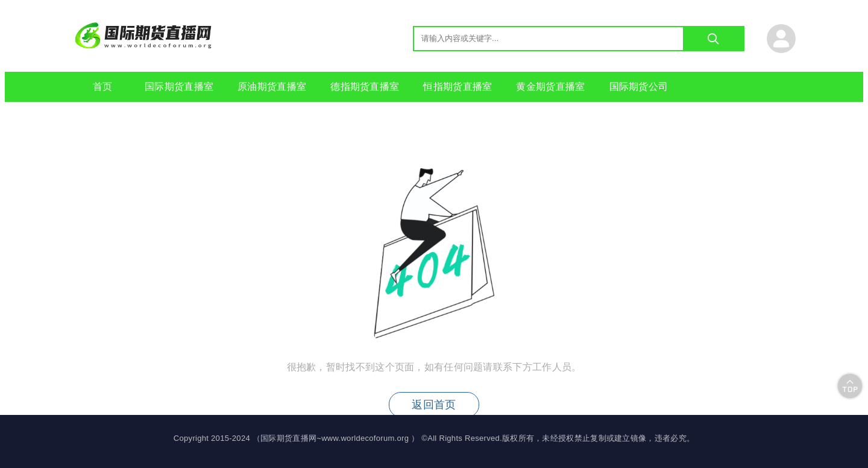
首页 (103, 87)
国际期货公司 (639, 87)
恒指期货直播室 (458, 87)
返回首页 (434, 405)
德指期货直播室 (365, 87)
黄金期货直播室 (550, 87)
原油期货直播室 (272, 87)
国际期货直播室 (179, 87)
